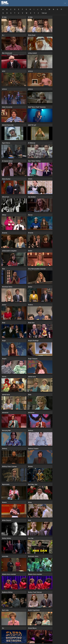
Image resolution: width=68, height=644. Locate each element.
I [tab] (34, 9)
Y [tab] (34, 13)
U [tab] (19, 13)
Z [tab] (38, 13)
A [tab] (3, 9)
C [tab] (11, 9)
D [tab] (15, 9)
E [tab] (19, 9)
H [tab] (30, 9)
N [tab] (53, 9)
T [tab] (15, 13)
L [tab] (45, 9)
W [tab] (27, 13)
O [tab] (57, 9)
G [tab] (26, 9)
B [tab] (7, 9)
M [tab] (49, 9)
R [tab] (7, 13)
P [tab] (61, 9)
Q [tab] (3, 13)
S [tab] (11, 13)
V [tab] (22, 13)
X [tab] (31, 13)
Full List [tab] (44, 13)
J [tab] (38, 9)
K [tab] (41, 9)
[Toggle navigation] (65, 3)
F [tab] (22, 9)
